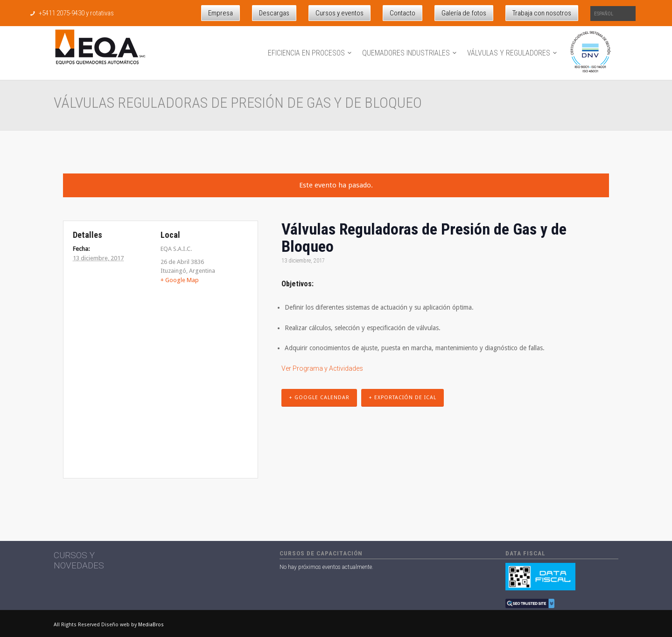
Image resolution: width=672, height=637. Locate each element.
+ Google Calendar (319, 398)
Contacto (402, 13)
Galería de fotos (464, 13)
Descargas (274, 13)
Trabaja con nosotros (542, 13)
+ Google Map (180, 280)
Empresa (220, 13)
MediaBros (151, 625)
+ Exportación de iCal (402, 398)
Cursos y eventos (339, 13)
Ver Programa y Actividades (322, 368)
